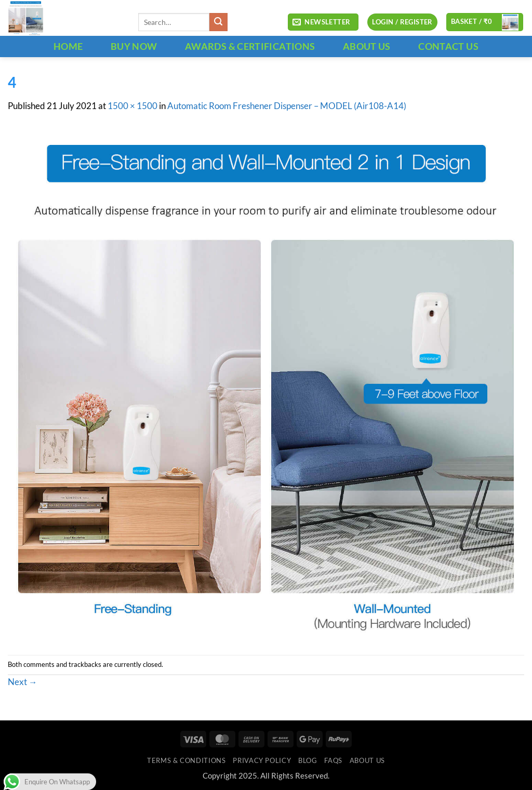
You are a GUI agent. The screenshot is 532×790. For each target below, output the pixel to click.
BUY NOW (134, 46)
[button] (323, 22)
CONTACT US (448, 46)
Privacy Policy (262, 760)
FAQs (333, 760)
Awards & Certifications (250, 46)
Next (23, 682)
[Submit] (218, 22)
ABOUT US (367, 46)
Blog (308, 760)
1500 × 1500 (132, 106)
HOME (68, 46)
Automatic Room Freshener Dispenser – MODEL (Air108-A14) (287, 106)
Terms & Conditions (186, 760)
